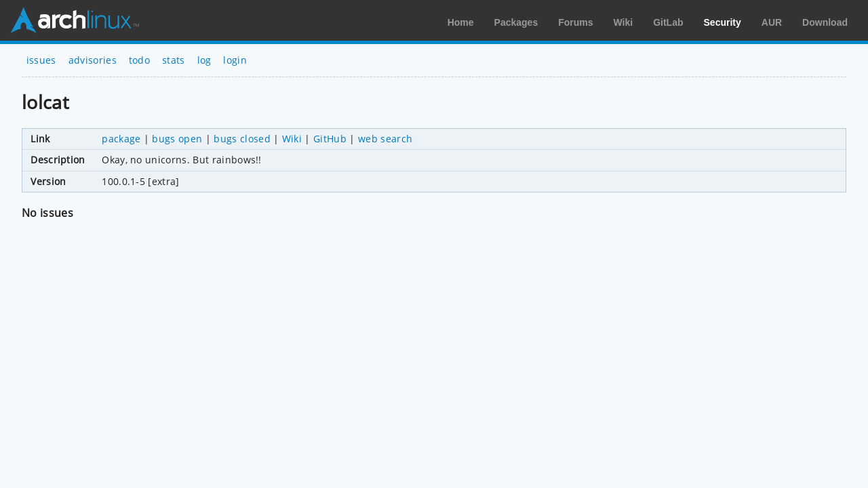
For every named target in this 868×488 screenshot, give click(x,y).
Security (723, 22)
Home (461, 22)
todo (139, 60)
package (121, 139)
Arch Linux (75, 20)
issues (41, 60)
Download (825, 22)
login (235, 60)
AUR (772, 22)
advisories (93, 60)
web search (385, 139)
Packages (516, 22)
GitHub (330, 139)
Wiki (624, 22)
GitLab (668, 22)
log (204, 60)
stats (174, 60)
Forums (575, 22)
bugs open (177, 139)
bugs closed (242, 139)
